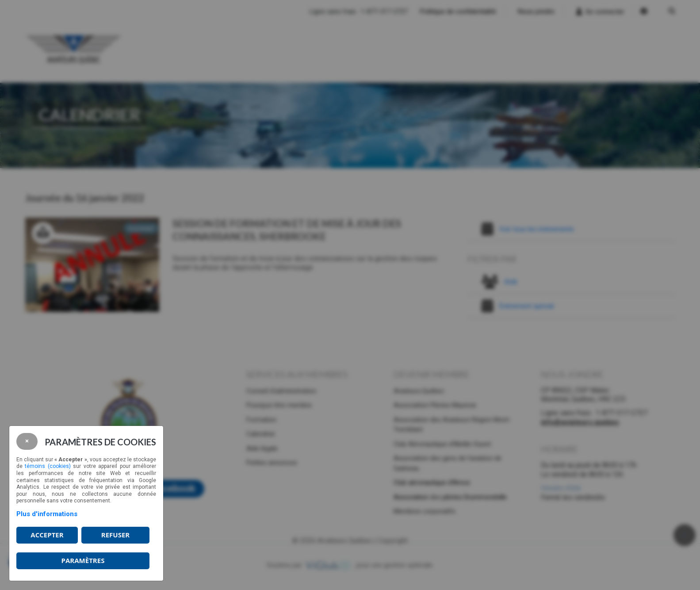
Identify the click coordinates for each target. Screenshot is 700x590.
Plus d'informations (47, 514)
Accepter (47, 535)
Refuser (115, 535)
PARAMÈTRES (83, 560)
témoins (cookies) (48, 466)
